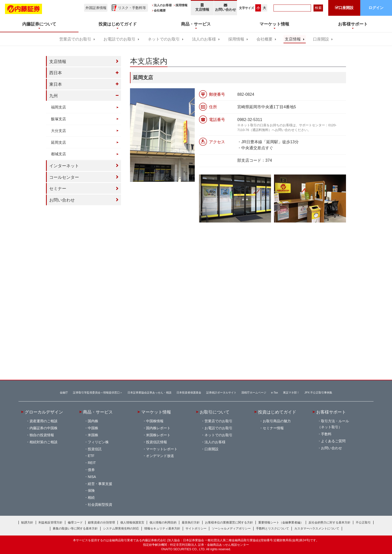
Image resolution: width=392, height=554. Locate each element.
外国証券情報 (96, 8)
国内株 (93, 421)
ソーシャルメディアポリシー (231, 528)
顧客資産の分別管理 (101, 522)
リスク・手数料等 (132, 8)
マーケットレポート (162, 449)
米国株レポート (158, 435)
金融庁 (64, 392)
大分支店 (58, 131)
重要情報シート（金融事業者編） (281, 522)
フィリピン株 (98, 442)
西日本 (56, 73)
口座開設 (321, 39)
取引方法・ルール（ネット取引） (333, 424)
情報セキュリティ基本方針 (162, 528)
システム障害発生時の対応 (121, 528)
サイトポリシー (196, 528)
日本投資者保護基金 (189, 392)
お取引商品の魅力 (277, 421)
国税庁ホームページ (254, 392)
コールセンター (64, 177)
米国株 (93, 435)
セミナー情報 (273, 428)
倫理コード (75, 522)
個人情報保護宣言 (132, 522)
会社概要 (160, 10)
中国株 (93, 428)
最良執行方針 (191, 522)
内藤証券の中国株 (43, 428)
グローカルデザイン (44, 412)
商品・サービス (98, 412)
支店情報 (202, 7)
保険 (91, 490)
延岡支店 (58, 142)
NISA (92, 477)
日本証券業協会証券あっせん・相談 (149, 392)
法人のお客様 (163, 5)
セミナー (58, 188)
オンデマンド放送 (160, 456)
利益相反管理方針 (50, 522)
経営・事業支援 (100, 484)
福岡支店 (58, 107)
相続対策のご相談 (43, 442)
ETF (91, 456)
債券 (91, 470)
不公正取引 (363, 522)
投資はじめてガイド (277, 412)
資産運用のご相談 (43, 421)
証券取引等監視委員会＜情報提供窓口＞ (98, 392)
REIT (92, 463)
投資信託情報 (156, 442)
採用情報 (181, 5)
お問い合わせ (226, 7)
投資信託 (95, 449)
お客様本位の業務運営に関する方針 (229, 522)
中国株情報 (155, 421)
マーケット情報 (156, 412)
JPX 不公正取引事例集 (318, 392)
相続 (91, 497)
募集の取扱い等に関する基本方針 (75, 528)
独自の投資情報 (42, 435)
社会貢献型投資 (100, 504)
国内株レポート (158, 428)
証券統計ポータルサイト (221, 392)
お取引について (215, 412)
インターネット (64, 166)
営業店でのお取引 (75, 39)
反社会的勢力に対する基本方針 (329, 522)
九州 (53, 96)
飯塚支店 (58, 119)
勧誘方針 (27, 522)
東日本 (56, 84)
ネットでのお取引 (164, 39)
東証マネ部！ (291, 392)
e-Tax (275, 392)
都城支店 (58, 154)
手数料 (326, 434)
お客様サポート (331, 412)
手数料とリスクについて (272, 528)
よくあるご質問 (333, 441)
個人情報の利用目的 (163, 522)
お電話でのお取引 (119, 39)
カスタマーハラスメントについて (317, 528)
